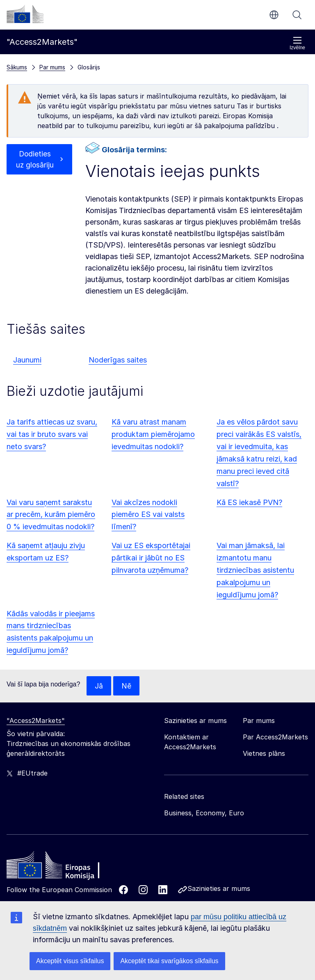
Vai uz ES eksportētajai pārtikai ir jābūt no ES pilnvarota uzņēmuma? (151, 558)
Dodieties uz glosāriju (35, 160)
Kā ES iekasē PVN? (249, 502)
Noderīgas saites (118, 360)
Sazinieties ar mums (219, 889)
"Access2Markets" (36, 721)
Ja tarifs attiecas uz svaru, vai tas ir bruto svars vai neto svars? (52, 434)
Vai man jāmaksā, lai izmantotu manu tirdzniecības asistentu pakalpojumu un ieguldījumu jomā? (255, 570)
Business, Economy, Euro (204, 813)
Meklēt (297, 15)
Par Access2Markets (275, 737)
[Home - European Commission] (66, 868)
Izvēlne (297, 43)
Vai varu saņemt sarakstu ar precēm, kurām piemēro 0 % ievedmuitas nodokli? (51, 515)
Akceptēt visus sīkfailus (70, 961)
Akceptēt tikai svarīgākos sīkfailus (169, 961)
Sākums (17, 67)
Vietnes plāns (264, 754)
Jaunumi (27, 360)
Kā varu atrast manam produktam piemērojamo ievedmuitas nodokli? (153, 434)
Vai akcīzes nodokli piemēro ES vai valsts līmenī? (148, 515)
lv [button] (274, 15)
